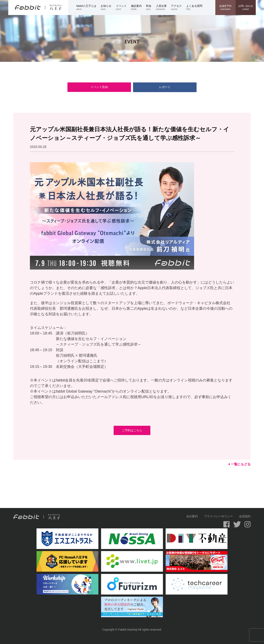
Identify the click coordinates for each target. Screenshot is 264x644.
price (151, 7)
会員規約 (245, 516)
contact (246, 7)
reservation (225, 7)
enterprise (163, 7)
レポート (156, 87)
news (108, 7)
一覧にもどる (239, 464)
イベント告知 (108, 87)
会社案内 (192, 516)
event (123, 7)
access (179, 7)
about (88, 7)
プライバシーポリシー (218, 516)
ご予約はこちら (132, 430)
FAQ (196, 7)
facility (138, 7)
